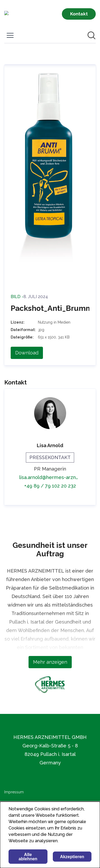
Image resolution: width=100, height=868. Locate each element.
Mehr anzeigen (50, 662)
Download (27, 353)
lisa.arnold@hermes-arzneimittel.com (50, 477)
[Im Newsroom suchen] (91, 35)
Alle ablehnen (28, 857)
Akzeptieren (72, 857)
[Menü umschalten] (10, 35)
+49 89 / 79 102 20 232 (50, 486)
